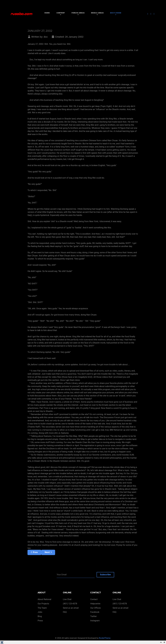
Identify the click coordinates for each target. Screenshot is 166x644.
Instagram (95, 621)
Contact (94, 599)
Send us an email (71, 608)
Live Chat (67, 599)
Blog (40, 616)
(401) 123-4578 (70, 604)
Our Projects (43, 604)
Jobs (40, 612)
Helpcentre (95, 604)
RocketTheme (105, 638)
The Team (42, 608)
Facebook (95, 612)
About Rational (44, 599)
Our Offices (95, 608)
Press (40, 621)
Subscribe (105, 575)
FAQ (65, 612)
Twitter (93, 616)
